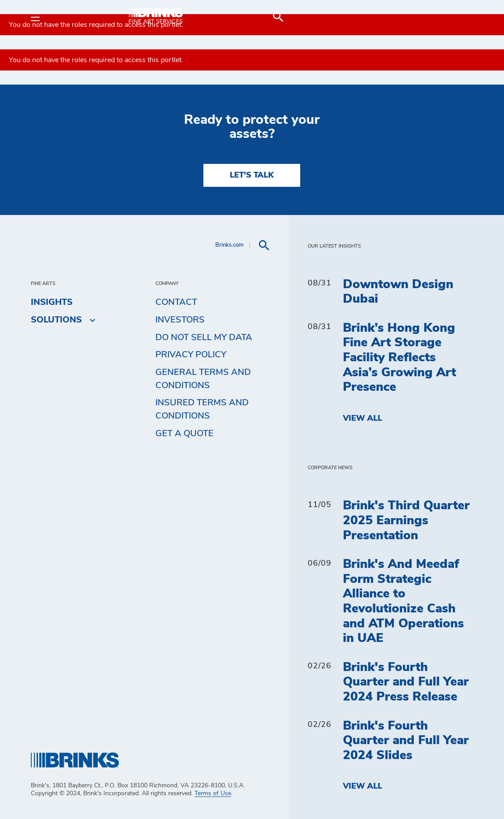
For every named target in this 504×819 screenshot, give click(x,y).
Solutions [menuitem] (56, 320)
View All (362, 419)
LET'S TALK (252, 175)
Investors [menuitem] (180, 320)
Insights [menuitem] (52, 302)
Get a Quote (184, 434)
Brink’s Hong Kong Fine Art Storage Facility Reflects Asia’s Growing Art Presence (399, 358)
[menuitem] (463, 17)
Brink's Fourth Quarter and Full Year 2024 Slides (406, 741)
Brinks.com (229, 245)
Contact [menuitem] (176, 302)
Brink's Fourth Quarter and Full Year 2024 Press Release (406, 682)
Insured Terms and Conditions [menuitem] (202, 409)
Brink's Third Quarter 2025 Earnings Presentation (406, 521)
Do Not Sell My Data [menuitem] (204, 337)
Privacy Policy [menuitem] (191, 355)
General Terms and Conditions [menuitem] (203, 379)
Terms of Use (213, 793)
